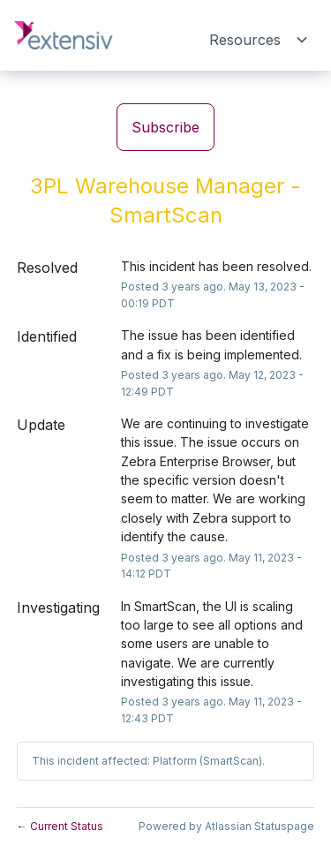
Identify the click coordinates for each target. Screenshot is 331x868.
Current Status (60, 826)
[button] (165, 127)
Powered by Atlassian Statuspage (226, 826)
